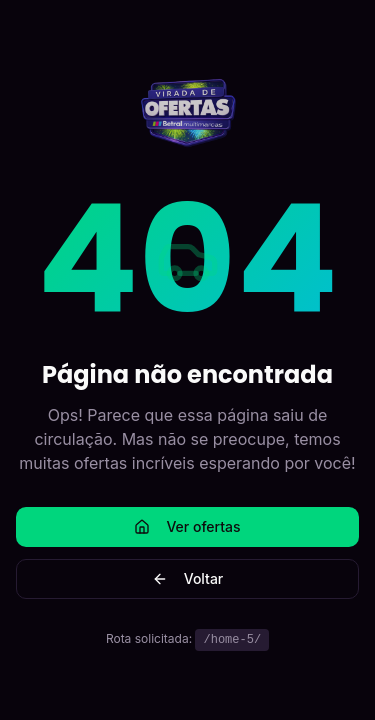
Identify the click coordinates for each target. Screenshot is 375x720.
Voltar (188, 578)
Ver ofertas (187, 526)
